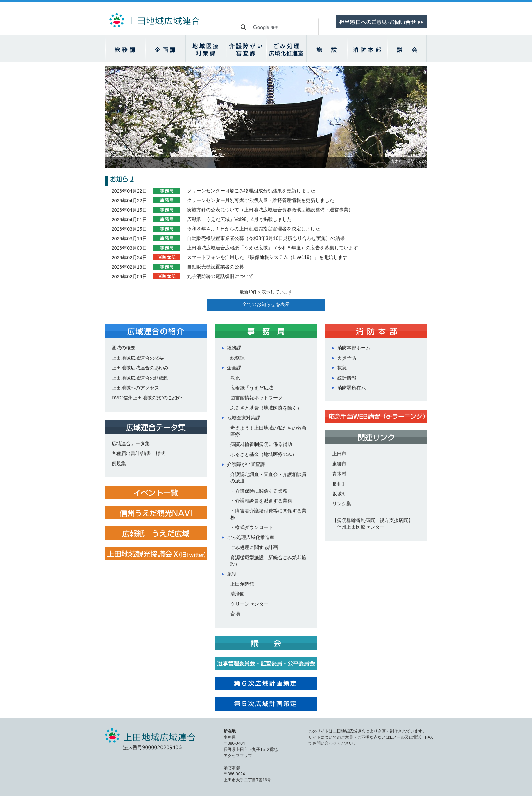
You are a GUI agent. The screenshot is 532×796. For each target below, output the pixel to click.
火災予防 (347, 358)
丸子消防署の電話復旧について (220, 276)
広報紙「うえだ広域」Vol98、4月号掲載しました (239, 219)
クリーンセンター (249, 604)
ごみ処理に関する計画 (254, 547)
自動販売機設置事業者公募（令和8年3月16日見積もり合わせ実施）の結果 (266, 238)
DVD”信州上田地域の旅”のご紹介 (147, 398)
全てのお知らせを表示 (266, 305)
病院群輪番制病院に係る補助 (261, 444)
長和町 (339, 484)
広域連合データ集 (131, 443)
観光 (235, 378)
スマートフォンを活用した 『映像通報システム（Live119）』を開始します (267, 257)
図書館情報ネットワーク (256, 398)
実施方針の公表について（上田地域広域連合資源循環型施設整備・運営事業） (270, 210)
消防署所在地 (351, 388)
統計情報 (347, 378)
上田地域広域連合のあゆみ (140, 368)
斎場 (235, 614)
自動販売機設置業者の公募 (215, 267)
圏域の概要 (123, 348)
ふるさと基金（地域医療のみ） (264, 454)
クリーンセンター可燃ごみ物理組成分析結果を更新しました (251, 191)
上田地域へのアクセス (135, 388)
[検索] (275, 27)
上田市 (339, 454)
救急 (342, 368)
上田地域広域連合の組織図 (140, 378)
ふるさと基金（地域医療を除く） (266, 408)
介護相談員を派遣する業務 (264, 501)
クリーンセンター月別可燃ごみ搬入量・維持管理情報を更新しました (261, 200)
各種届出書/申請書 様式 (138, 453)
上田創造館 (242, 584)
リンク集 (342, 504)
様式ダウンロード (254, 527)
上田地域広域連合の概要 (138, 358)
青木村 (339, 474)
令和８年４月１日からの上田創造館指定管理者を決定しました (253, 229)
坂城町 (339, 494)
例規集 (119, 463)
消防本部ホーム (354, 348)
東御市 (339, 464)
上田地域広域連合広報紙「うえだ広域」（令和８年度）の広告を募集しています (272, 248)
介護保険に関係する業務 (261, 491)
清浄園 (237, 594)
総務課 (237, 358)
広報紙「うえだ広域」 (254, 388)
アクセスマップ (238, 756)
